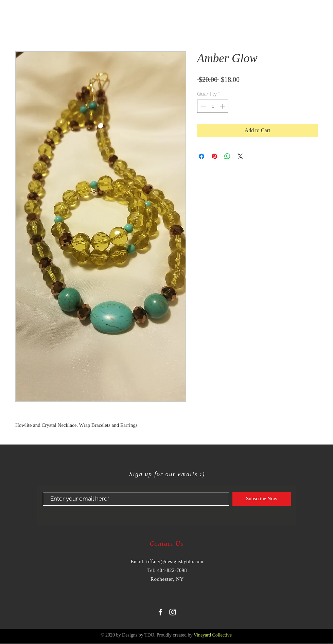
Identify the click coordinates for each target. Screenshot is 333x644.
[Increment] (223, 106)
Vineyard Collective (213, 635)
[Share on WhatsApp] (227, 156)
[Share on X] (240, 156)
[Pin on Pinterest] (214, 156)
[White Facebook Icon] (160, 612)
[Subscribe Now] (262, 499)
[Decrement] (203, 106)
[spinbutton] (213, 106)
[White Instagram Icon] (173, 612)
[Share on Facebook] (201, 156)
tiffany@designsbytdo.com (175, 562)
